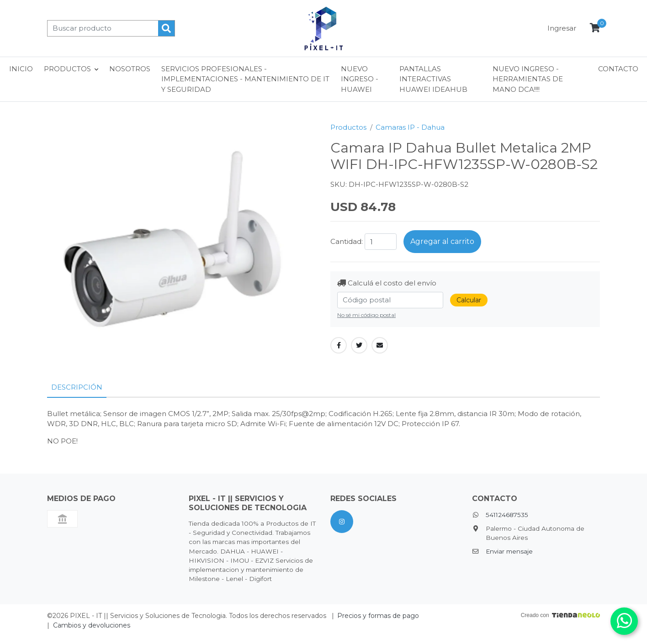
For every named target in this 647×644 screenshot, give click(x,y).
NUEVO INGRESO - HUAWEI (360, 79)
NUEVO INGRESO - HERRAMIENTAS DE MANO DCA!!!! (528, 79)
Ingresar (562, 28)
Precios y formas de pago (378, 616)
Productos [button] (67, 69)
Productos (348, 127)
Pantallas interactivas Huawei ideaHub (433, 79)
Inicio (21, 69)
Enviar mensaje (509, 551)
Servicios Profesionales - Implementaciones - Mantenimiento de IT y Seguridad (245, 79)
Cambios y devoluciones (92, 625)
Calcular (469, 300)
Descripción (77, 387)
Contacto (618, 69)
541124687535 (507, 515)
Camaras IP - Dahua (410, 127)
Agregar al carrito (442, 241)
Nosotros (130, 69)
